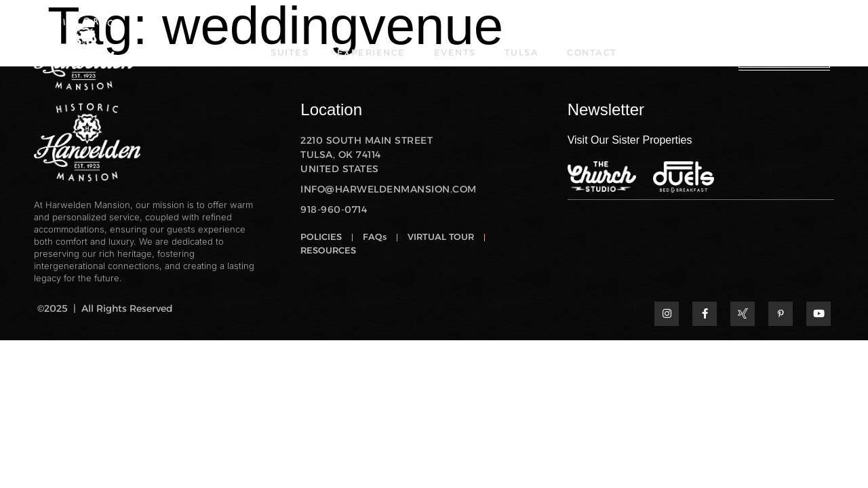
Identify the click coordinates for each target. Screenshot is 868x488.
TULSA (521, 53)
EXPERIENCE (373, 53)
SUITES (293, 53)
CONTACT (590, 53)
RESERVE (784, 52)
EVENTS (456, 53)
